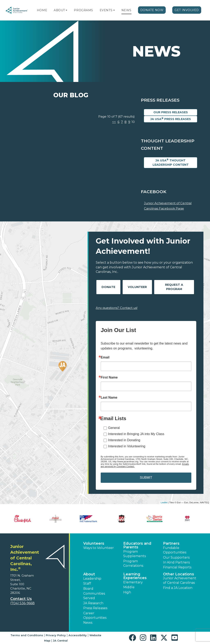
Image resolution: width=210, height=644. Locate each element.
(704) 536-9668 (22, 603)
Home (42, 10)
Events (106, 10)
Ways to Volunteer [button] (99, 548)
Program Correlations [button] (133, 563)
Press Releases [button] (95, 608)
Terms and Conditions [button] (27, 635)
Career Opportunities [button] (95, 615)
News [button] (88, 623)
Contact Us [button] (21, 599)
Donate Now (152, 10)
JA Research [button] (93, 603)
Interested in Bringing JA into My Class (136, 434)
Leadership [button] (92, 579)
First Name (109, 378)
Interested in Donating (124, 440)
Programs (83, 10)
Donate (108, 287)
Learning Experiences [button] (135, 576)
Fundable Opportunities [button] (175, 550)
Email (105, 357)
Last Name (109, 398)
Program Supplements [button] (135, 554)
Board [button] (88, 589)
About (59, 10)
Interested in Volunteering (127, 446)
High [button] (127, 592)
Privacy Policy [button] (56, 635)
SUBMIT (146, 478)
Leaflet (164, 502)
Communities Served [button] (94, 596)
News (126, 10)
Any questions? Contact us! (117, 308)
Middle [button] (129, 587)
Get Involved (187, 10)
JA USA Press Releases (171, 119)
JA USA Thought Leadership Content (171, 162)
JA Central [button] (60, 641)
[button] (66, 10)
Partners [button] (171, 543)
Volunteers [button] (94, 543)
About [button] (89, 574)
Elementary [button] (133, 582)
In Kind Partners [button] (176, 562)
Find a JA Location (178, 588)
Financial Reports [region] (177, 567)
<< (114, 122)
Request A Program (174, 287)
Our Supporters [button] (176, 557)
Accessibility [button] (78, 635)
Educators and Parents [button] (137, 545)
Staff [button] (87, 583)
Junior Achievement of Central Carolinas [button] (180, 580)
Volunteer (137, 287)
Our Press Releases (171, 112)
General (114, 428)
